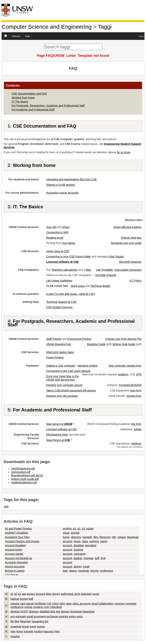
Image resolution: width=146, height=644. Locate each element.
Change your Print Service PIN (123, 339)
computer (131, 604)
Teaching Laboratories (64, 270)
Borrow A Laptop (15, 571)
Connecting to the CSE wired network (68, 371)
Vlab (27, 36)
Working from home (23, 98)
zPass (66, 227)
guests (41, 627)
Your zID (51, 227)
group (77, 541)
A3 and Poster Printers (18, 529)
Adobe (138, 429)
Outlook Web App (131, 238)
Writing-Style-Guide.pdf (25, 479)
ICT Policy (135, 281)
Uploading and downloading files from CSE (71, 179)
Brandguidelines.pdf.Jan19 (27, 475)
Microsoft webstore (130, 262)
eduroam (21, 616)
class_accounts (82, 604)
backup (78, 558)
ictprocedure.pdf (21, 472)
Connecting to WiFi (57, 232)
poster (90, 529)
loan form (136, 391)
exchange (52, 616)
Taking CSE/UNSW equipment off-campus (71, 391)
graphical (16, 627)
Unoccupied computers (128, 270)
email (86, 567)
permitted (90, 545)
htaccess (49, 631)
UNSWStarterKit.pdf (23, 469)
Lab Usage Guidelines (59, 281)
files (96, 537)
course (28, 607)
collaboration (106, 604)
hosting (38, 631)
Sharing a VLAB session (61, 185)
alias (49, 594)
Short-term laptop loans (60, 352)
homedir (87, 537)
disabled (79, 545)
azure (96, 594)
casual (30, 604)
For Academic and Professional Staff (33, 110)
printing (67, 529)
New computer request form (125, 366)
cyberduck (56, 607)
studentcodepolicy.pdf (24, 482)
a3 (83, 529)
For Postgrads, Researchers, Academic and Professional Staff (48, 106)
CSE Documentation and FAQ (29, 94)
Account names (14, 554)
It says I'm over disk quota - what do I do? (71, 294)
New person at (59, 424)
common (119, 604)
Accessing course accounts (62, 193)
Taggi (105, 27)
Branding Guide (96, 344)
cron (46, 607)
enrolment (40, 616)
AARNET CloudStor (17, 533)
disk (53, 612)
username (79, 554)
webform (123, 374)
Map (88, 270)
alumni (77, 567)
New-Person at (58, 440)
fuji (47, 621)
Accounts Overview (16, 562)
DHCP (24, 612)
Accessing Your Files (17, 537)
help (13, 631)
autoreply (86, 594)
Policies (16, 36)
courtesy (38, 607)
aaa (24, 594)
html (57, 631)
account (68, 541)
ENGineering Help (57, 435)
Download (88, 612)
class (85, 541)
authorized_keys (70, 594)
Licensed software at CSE (61, 429)
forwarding (38, 621)
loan (65, 571)
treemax (88, 558)
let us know (124, 152)
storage (75, 533)
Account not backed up (18, 558)
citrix (62, 604)
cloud (66, 533)
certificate (40, 604)
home (66, 537)
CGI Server (12, 575)
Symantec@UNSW (130, 385)
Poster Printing (55, 358)
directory (76, 537)
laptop (73, 571)
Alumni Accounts (15, 567)
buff (97, 558)
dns (58, 612)
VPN (139, 374)
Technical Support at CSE (61, 302)
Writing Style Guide (124, 344)
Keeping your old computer (62, 396)
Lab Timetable (104, 270)
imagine (15, 636)
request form (134, 396)
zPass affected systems (127, 227)
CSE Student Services (59, 307)
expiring (94, 541)
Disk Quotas (117, 256)
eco (13, 616)
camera (15, 604)
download (133, 537)
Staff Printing (54, 339)
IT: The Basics (20, 102)
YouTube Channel (106, 275)
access (31, 594)
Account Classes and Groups (22, 541)
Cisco (55, 604)
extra (80, 616)
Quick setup (78, 286)
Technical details (100, 286)
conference (106, 571)
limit (103, 558)
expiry (104, 541)
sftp (114, 537)
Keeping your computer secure (64, 385)
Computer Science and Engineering (47, 27)
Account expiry (14, 550)
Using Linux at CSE (58, 251)
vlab (6, 507)
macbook (84, 571)
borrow (94, 571)
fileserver (105, 537)
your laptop (69, 243)
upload (121, 537)
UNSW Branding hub (59, 344)
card (23, 604)
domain (65, 612)
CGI (49, 604)
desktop (15, 612)
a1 (75, 529)
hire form (136, 424)
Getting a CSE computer (61, 366)
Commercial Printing (79, 339)
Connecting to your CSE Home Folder (69, 256)
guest (33, 627)
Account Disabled (15, 545)
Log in (142, 36)
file (12, 621)
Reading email (55, 238)
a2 (79, 529)
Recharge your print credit (126, 243)
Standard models (87, 366)
